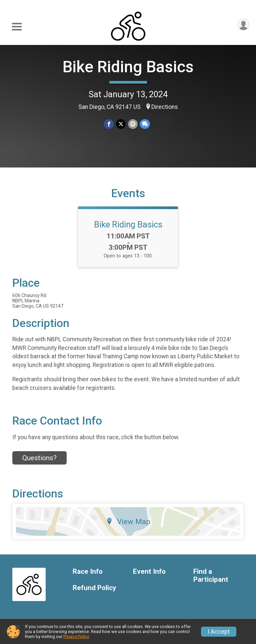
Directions (165, 107)
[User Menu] (243, 25)
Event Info (149, 576)
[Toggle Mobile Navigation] (17, 27)
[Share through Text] (144, 124)
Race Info (88, 576)
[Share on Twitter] (121, 124)
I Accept (219, 632)
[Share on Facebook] (109, 124)
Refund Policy (94, 592)
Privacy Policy (76, 637)
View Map (128, 525)
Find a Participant (211, 580)
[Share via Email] (132, 124)
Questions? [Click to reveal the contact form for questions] (39, 462)
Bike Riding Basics (128, 67)
